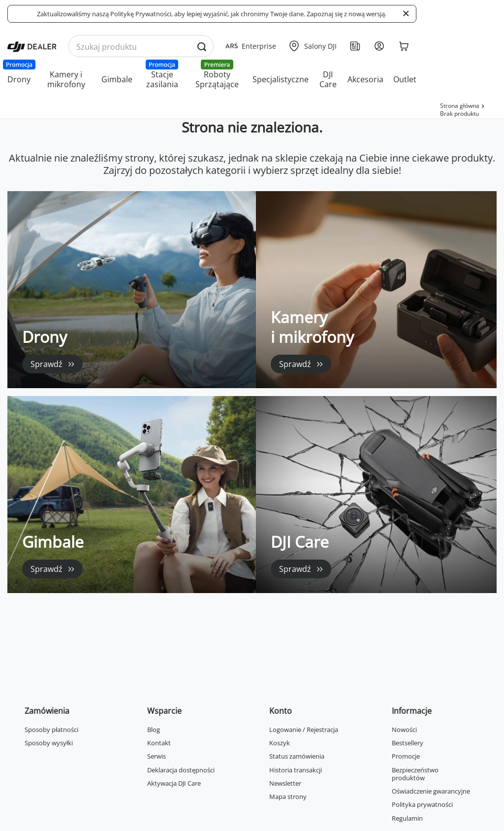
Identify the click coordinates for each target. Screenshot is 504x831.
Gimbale (117, 79)
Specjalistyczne (281, 79)
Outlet (405, 79)
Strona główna (460, 106)
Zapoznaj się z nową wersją (346, 14)
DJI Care (328, 79)
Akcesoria (365, 79)
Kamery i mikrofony (66, 79)
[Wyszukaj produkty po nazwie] (141, 47)
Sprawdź (47, 364)
